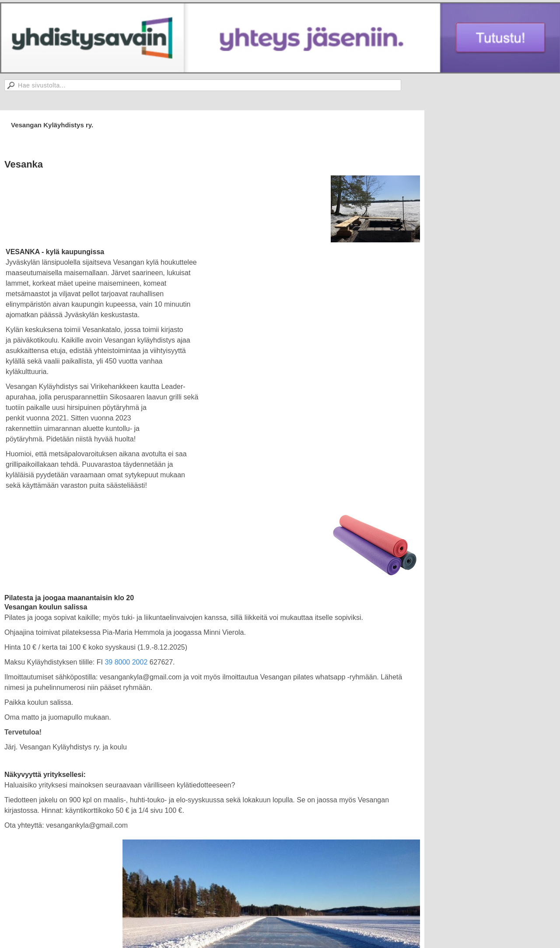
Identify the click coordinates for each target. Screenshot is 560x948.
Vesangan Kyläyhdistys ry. (52, 125)
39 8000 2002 (126, 662)
